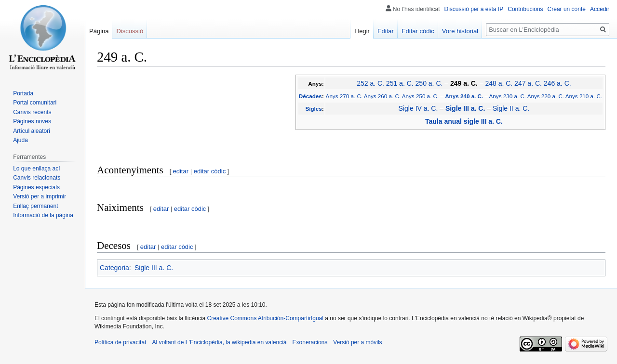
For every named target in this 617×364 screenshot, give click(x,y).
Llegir (362, 31)
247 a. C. (528, 83)
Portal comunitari (35, 103)
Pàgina (99, 31)
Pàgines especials (36, 187)
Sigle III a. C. (465, 108)
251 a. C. (400, 83)
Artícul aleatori (32, 131)
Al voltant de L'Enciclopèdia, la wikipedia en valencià (219, 342)
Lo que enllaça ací (36, 169)
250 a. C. (429, 83)
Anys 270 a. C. (344, 96)
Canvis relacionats (37, 178)
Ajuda (20, 140)
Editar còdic (418, 31)
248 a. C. (499, 83)
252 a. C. (370, 83)
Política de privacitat (120, 342)
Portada (23, 93)
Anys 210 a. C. (584, 96)
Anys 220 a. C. (546, 96)
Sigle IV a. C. (418, 108)
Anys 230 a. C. (508, 96)
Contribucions (525, 9)
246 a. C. (557, 83)
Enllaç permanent (35, 206)
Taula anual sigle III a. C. (464, 121)
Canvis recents (32, 112)
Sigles (313, 109)
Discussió (130, 31)
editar (181, 171)
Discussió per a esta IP (474, 9)
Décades (310, 96)
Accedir (600, 9)
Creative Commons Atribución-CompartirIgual (265, 318)
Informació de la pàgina (43, 215)
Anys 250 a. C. (420, 96)
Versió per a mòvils (357, 342)
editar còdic (210, 171)
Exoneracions (310, 342)
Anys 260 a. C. (382, 96)
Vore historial (460, 31)
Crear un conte (567, 9)
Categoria (114, 268)
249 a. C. (464, 83)
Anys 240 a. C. (464, 96)
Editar (386, 31)
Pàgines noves (32, 121)
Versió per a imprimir (40, 196)
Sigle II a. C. (511, 108)
